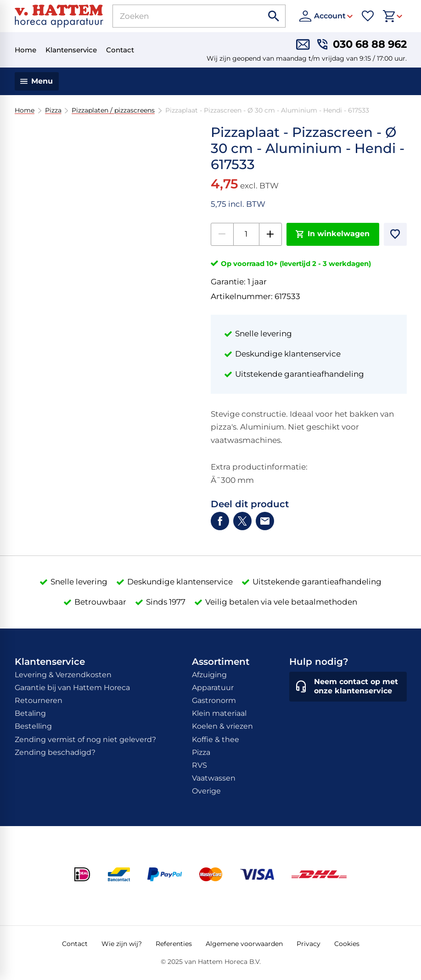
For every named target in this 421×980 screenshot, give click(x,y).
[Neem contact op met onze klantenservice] (348, 687)
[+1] (270, 234)
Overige (206, 791)
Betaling (30, 713)
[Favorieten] (368, 16)
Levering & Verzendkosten (63, 675)
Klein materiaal (219, 713)
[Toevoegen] (395, 234)
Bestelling (33, 726)
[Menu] (37, 81)
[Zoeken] (178, 16)
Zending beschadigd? (55, 752)
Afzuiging (209, 675)
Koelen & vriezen (222, 726)
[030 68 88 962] (362, 44)
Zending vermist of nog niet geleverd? (85, 739)
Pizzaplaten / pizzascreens (113, 110)
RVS (199, 765)
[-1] (222, 234)
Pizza (53, 110)
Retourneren (39, 700)
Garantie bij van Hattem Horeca (72, 688)
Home (25, 110)
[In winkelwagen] (333, 234)
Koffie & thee (216, 739)
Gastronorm (214, 700)
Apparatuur (213, 688)
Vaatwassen (214, 778)
